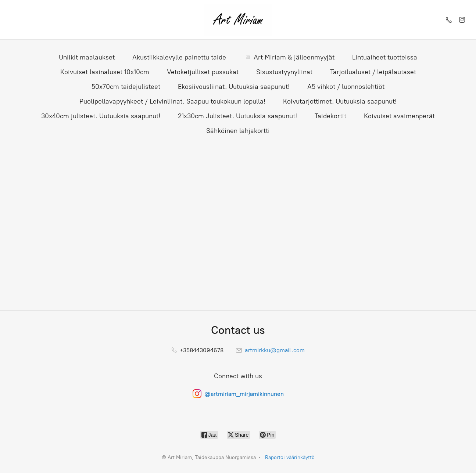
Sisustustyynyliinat (284, 72)
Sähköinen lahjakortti (238, 131)
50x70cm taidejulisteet (126, 87)
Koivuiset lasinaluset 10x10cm (105, 72)
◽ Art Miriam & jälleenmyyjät (289, 57)
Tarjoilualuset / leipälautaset (373, 72)
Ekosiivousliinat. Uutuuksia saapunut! (234, 87)
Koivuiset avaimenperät (399, 116)
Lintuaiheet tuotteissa (385, 57)
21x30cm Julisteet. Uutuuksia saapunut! (237, 116)
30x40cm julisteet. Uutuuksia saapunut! (101, 116)
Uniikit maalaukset (87, 57)
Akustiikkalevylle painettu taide (179, 57)
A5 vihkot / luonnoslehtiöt (346, 87)
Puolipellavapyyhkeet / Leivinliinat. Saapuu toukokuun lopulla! (172, 101)
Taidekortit (330, 116)
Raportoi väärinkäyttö (290, 457)
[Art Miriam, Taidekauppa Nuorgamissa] (238, 20)
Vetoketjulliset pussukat (203, 72)
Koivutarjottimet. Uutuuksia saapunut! (340, 101)
